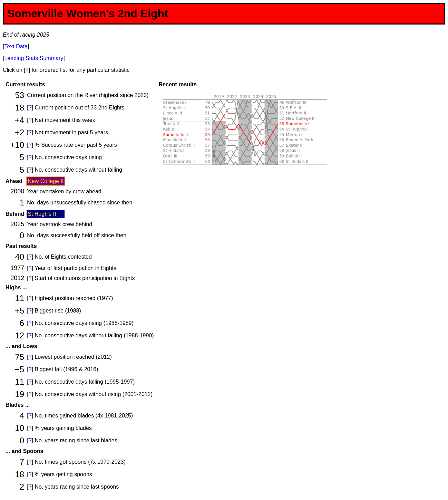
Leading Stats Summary (34, 58)
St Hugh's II (42, 214)
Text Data (16, 46)
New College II (46, 181)
